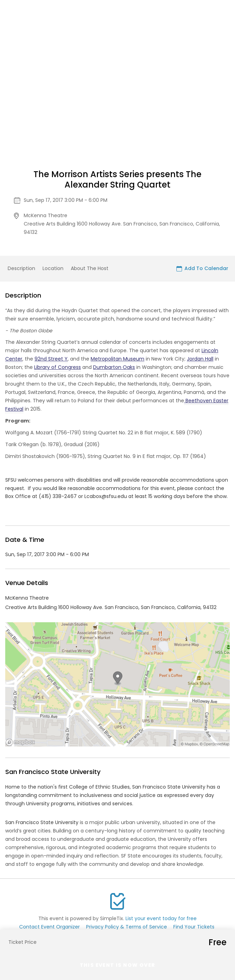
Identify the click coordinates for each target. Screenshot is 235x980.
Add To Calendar (202, 268)
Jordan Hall (200, 359)
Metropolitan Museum (117, 359)
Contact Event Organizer (50, 927)
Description (21, 268)
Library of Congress (58, 367)
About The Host (90, 268)
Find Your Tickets (194, 927)
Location (53, 268)
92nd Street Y (51, 359)
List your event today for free (161, 918)
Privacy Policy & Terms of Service (127, 927)
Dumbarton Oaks (114, 367)
